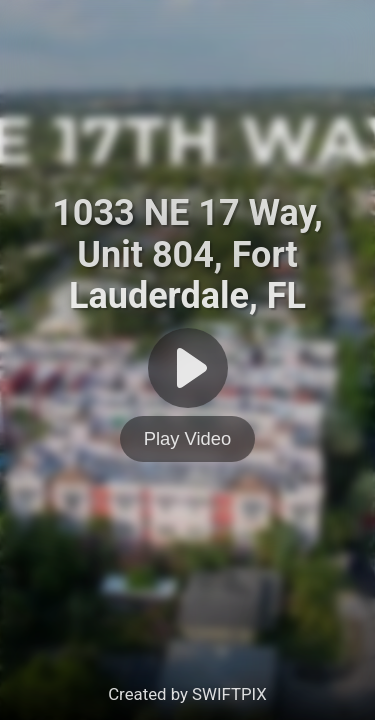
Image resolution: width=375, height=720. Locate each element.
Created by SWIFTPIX (187, 694)
